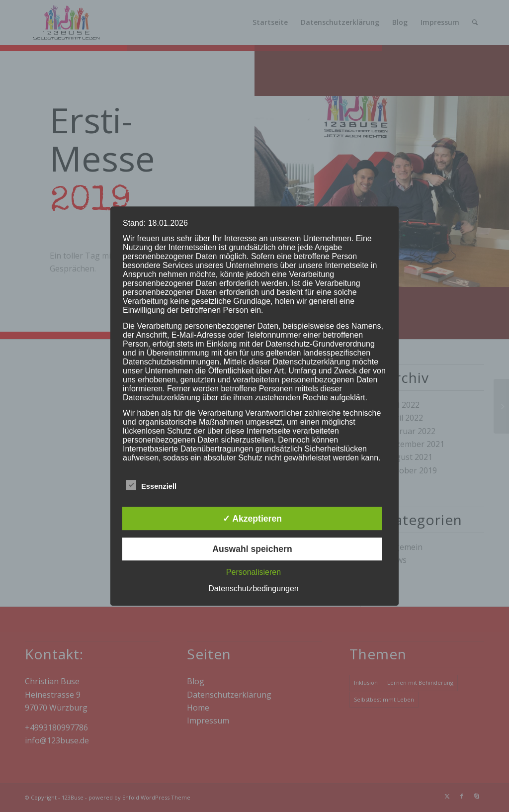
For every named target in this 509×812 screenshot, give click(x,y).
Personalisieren (254, 572)
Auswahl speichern (252, 549)
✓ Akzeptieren (252, 519)
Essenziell (151, 486)
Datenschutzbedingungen (253, 588)
